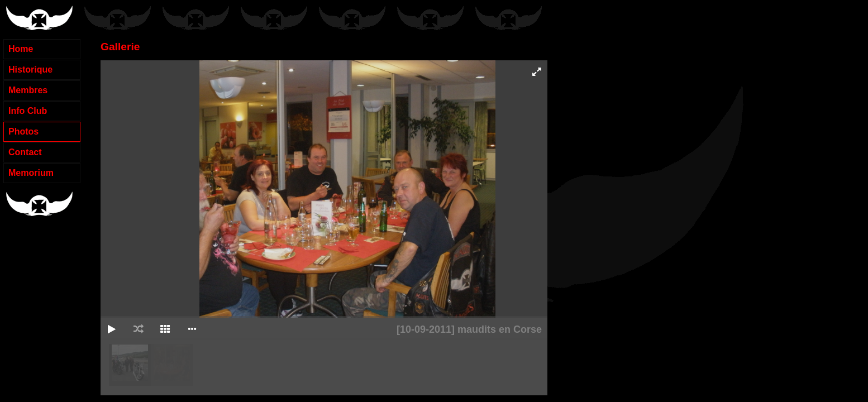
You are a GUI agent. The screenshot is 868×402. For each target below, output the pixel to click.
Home (21, 49)
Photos (23, 131)
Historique (30, 70)
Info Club (28, 111)
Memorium (31, 173)
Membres (28, 90)
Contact (25, 152)
